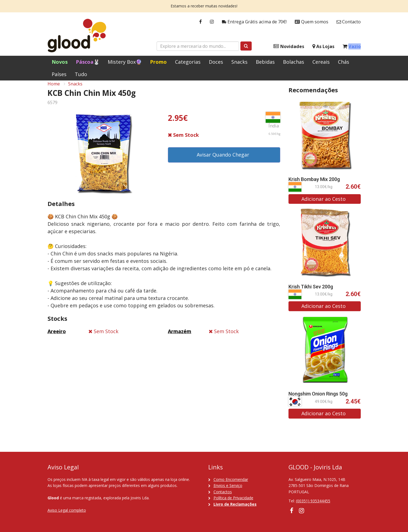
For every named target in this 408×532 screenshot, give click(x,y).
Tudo (81, 74)
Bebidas (265, 62)
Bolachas (294, 62)
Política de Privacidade (233, 498)
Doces (216, 62)
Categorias (188, 62)
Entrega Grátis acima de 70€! (254, 22)
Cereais (321, 62)
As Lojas (323, 47)
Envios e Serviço (228, 485)
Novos (60, 62)
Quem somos (312, 22)
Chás (344, 62)
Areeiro (57, 337)
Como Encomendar (231, 479)
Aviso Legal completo (67, 510)
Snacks (239, 62)
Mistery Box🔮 (125, 62)
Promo (158, 62)
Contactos (223, 492)
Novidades (289, 47)
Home (54, 90)
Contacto (349, 22)
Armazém (180, 337)
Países (59, 74)
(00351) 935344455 (313, 501)
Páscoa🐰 (88, 62)
